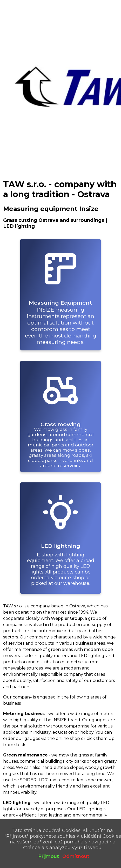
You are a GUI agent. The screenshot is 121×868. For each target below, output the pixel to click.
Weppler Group (67, 618)
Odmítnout (76, 856)
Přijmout (49, 856)
